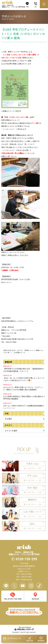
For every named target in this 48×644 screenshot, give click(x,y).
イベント (33, 350)
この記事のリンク (19, 353)
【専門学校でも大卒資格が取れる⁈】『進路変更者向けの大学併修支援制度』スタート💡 (24, 369)
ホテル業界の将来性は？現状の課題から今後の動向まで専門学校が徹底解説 (24, 396)
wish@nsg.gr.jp (26, 580)
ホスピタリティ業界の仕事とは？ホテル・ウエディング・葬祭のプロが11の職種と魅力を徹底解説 (23, 387)
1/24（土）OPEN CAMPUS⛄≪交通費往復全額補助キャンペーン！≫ (24, 406)
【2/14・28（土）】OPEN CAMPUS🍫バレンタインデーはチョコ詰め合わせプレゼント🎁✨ (24, 378)
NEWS (27, 350)
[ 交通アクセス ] (24, 571)
